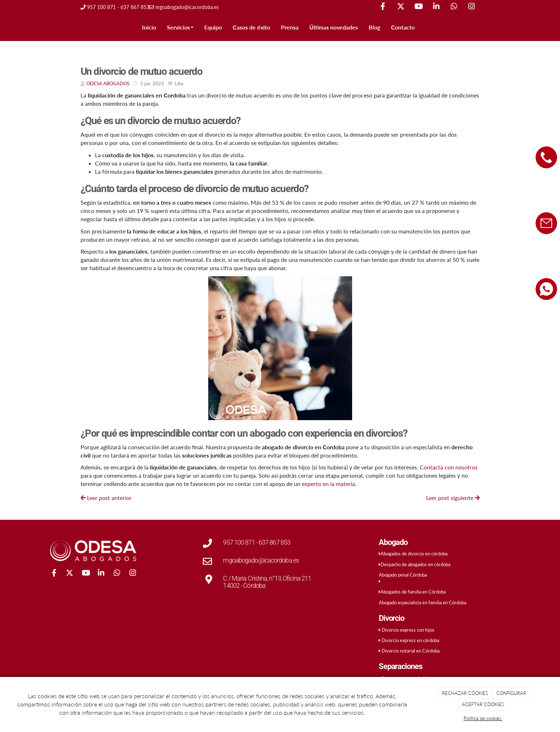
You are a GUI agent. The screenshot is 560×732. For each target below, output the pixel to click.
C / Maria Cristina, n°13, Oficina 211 (267, 578)
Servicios (180, 27)
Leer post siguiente (453, 498)
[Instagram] (472, 7)
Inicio (149, 27)
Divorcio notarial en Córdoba (411, 651)
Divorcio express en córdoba (410, 640)
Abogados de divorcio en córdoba (414, 554)
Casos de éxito (251, 27)
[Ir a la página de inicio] (68, 28)
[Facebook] (383, 7)
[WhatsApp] (454, 7)
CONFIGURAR (511, 693)
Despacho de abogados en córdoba (415, 564)
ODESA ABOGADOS (108, 83)
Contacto (403, 27)
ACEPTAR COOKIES (483, 704)
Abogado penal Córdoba (403, 575)
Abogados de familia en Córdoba (413, 592)
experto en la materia (328, 484)
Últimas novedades (334, 27)
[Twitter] (401, 7)
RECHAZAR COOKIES (465, 693)
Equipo (213, 27)
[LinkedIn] (436, 7)
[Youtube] (418, 7)
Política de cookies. (483, 718)
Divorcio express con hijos (408, 630)
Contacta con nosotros (449, 467)
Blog (374, 27)
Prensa (290, 27)
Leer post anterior (106, 498)
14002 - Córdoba (244, 585)
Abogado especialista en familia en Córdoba (422, 603)
